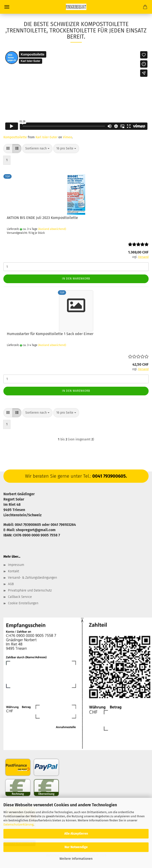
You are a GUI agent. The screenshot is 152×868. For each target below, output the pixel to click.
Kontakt (14, 571)
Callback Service (20, 597)
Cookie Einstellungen (23, 603)
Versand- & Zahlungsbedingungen (32, 578)
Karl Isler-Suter (46, 137)
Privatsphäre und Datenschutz (30, 590)
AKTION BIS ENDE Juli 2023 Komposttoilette (42, 218)
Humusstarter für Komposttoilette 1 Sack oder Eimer (50, 334)
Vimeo (67, 137)
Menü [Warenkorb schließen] (7, 7)
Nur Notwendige (76, 847)
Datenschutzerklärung (18, 824)
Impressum (16, 565)
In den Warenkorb (76, 279)
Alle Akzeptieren (76, 834)
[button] (8, 149)
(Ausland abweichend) (52, 229)
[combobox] (37, 149)
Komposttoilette (15, 137)
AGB (11, 584)
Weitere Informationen (76, 859)
